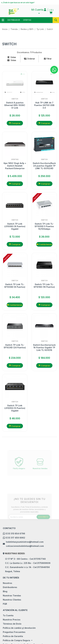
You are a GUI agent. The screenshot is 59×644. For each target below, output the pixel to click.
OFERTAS (27, 20)
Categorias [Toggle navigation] (3, 20)
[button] (39, 12)
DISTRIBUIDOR (14, 20)
